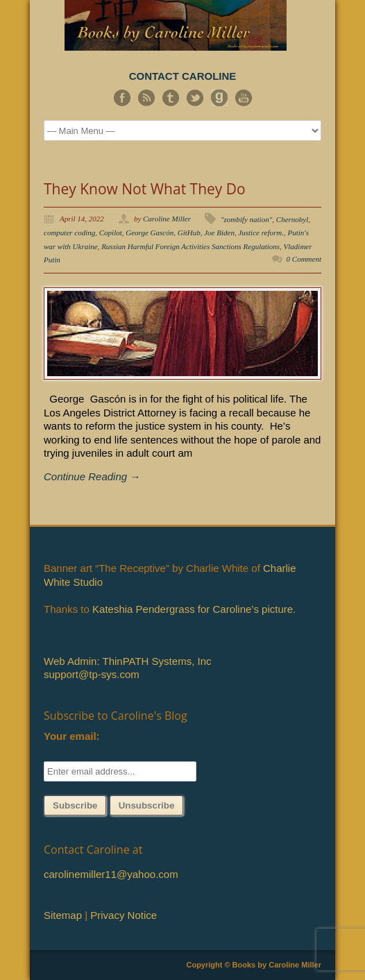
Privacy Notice (124, 915)
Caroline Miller (167, 219)
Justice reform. (261, 233)
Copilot (111, 233)
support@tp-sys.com (92, 674)
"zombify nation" (246, 219)
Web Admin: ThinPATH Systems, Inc (127, 661)
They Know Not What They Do (145, 189)
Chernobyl (292, 219)
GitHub (189, 233)
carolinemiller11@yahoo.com (111, 874)
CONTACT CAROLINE (183, 76)
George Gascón (150, 233)
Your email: (72, 736)
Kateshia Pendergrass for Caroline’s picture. (194, 609)
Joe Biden (219, 233)
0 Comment (304, 259)
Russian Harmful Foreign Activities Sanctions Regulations (190, 246)
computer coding (69, 233)
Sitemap (63, 915)
